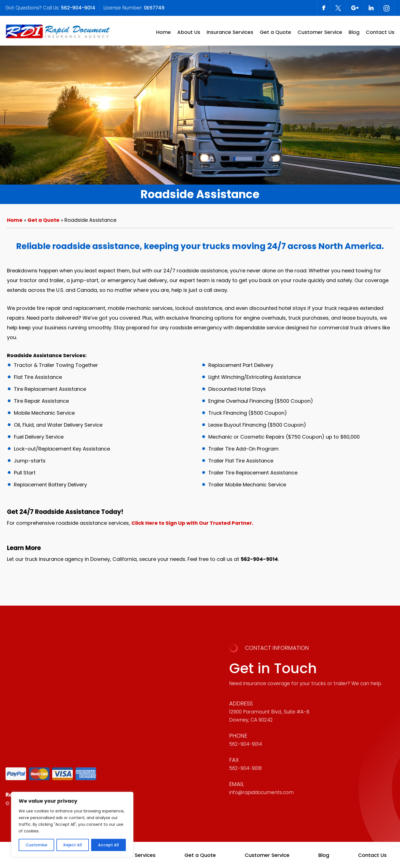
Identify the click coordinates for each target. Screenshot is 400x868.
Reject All (73, 845)
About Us (189, 32)
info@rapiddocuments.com (261, 792)
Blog (354, 32)
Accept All (108, 845)
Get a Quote (275, 32)
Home (163, 32)
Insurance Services (230, 32)
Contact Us (380, 32)
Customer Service (320, 32)
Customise (36, 845)
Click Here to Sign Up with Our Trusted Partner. (192, 523)
